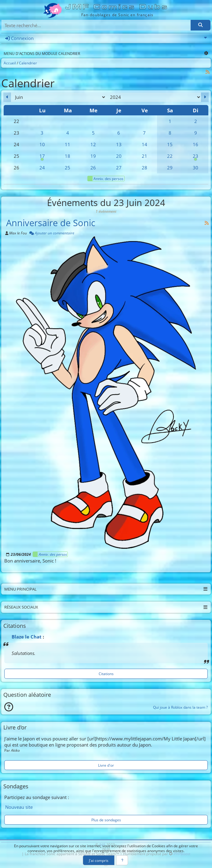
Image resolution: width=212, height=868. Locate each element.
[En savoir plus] (122, 860)
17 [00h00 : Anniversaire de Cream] (42, 157)
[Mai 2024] (7, 97)
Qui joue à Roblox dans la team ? (180, 707)
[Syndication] (208, 72)
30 (196, 168)
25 (68, 168)
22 (170, 156)
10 (42, 144)
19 (93, 156)
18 (68, 156)
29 (170, 168)
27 (119, 168)
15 (170, 144)
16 (196, 144)
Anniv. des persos (106, 179)
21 (144, 156)
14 (144, 144)
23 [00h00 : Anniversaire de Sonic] (196, 157)
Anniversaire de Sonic (51, 223)
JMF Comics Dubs (117, 7)
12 (93, 144)
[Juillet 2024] (205, 97)
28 (144, 168)
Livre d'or (106, 765)
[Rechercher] (200, 25)
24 (42, 168)
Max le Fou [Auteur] (18, 233)
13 (119, 144)
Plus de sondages (106, 820)
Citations (106, 674)
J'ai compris (99, 860)
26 (93, 168)
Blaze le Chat (27, 637)
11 (68, 144)
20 (119, 156)
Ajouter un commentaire (52, 233)
